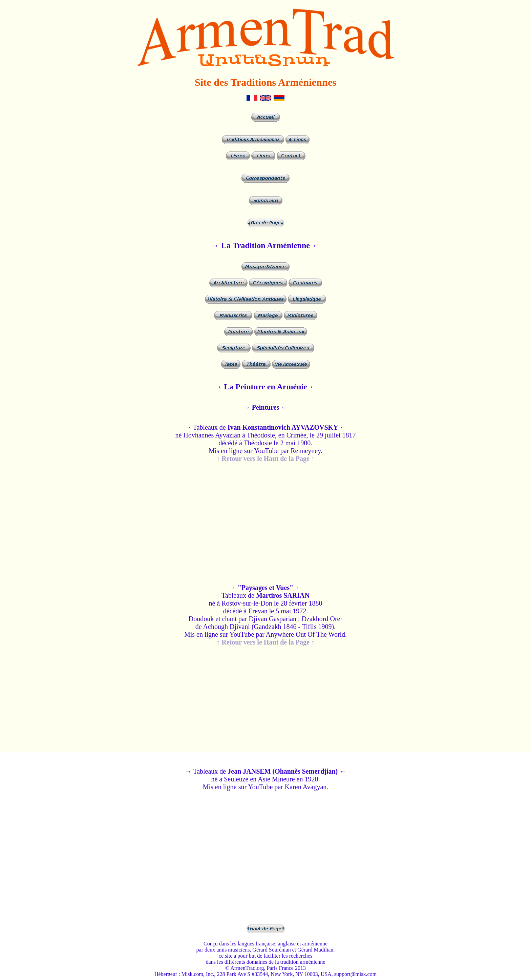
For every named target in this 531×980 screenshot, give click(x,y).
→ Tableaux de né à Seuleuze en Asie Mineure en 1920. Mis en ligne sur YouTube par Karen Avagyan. (266, 779)
